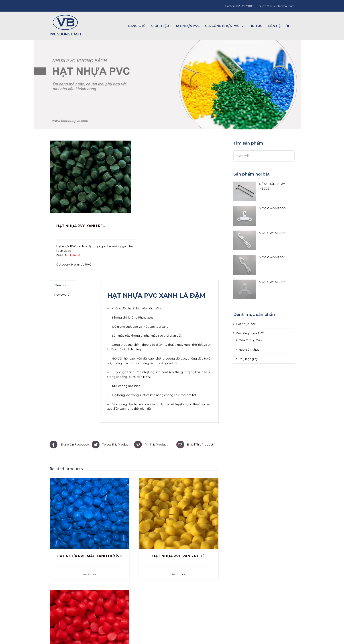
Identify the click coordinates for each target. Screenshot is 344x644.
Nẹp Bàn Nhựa (249, 350)
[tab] (63, 285)
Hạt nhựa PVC (81, 264)
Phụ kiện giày (248, 359)
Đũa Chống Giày (250, 340)
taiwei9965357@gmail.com (277, 6)
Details (91, 574)
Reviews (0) (62, 294)
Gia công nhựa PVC (250, 333)
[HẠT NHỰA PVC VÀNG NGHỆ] (179, 513)
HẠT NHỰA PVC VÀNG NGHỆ (179, 556)
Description (63, 285)
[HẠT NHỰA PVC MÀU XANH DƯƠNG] (90, 513)
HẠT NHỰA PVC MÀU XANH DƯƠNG (90, 556)
